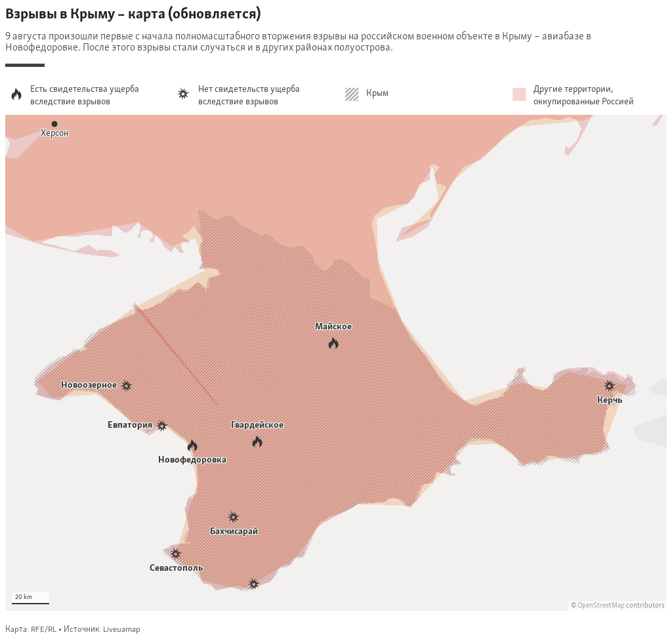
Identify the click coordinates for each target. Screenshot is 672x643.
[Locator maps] (336, 320)
